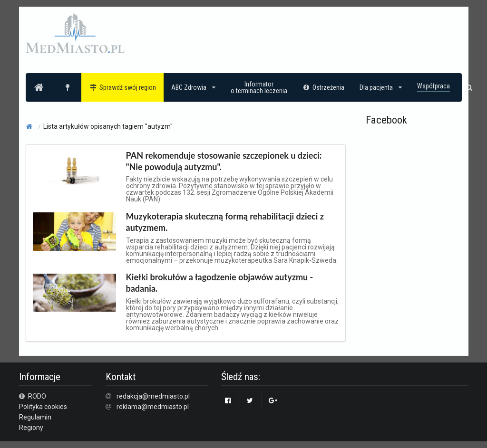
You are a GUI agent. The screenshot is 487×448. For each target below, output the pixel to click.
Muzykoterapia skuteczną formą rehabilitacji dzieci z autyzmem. (225, 222)
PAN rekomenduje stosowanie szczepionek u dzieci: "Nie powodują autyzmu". (224, 161)
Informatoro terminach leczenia (259, 87)
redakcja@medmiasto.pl (153, 396)
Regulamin (35, 417)
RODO (33, 396)
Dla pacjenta (381, 87)
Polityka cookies (43, 407)
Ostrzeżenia (324, 87)
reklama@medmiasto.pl (153, 407)
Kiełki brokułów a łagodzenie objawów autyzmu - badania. (220, 283)
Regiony (31, 428)
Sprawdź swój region (122, 87)
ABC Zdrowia (193, 87)
